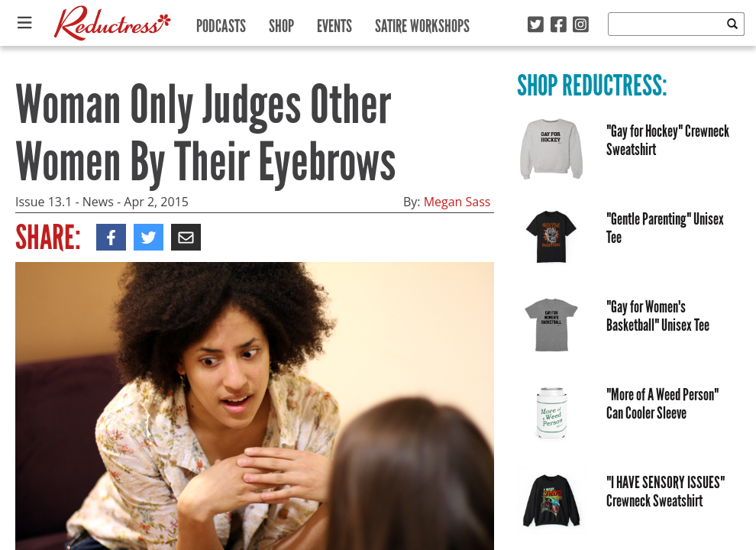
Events (334, 23)
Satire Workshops (422, 23)
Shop (281, 23)
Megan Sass (457, 202)
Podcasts (221, 23)
